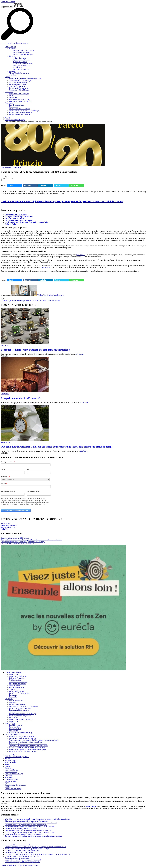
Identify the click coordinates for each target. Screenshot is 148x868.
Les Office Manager (16, 725)
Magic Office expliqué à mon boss (21, 719)
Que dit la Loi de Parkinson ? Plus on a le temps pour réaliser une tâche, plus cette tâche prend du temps (57, 447)
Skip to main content (8, 2)
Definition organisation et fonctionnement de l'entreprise (28, 744)
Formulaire (13, 695)
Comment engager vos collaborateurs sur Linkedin (22, 856)
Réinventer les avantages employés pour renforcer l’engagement (26, 821)
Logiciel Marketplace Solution (29, 865)
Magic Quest (13, 674)
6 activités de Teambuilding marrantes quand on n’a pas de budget (23, 542)
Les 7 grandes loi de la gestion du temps (19, 217)
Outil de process (15, 686)
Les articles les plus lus (13, 734)
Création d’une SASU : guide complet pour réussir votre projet (26, 825)
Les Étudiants (14, 731)
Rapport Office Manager (17, 704)
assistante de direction (33, 300)
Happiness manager (19, 300)
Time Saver (5, 345)
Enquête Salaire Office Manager (20, 708)
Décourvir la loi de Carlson (15, 218)
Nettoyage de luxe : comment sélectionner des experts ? (24, 834)
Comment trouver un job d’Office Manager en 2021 (22, 862)
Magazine (12, 702)
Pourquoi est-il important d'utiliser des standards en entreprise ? (35, 350)
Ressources (9, 699)
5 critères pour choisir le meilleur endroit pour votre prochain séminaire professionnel (34, 836)
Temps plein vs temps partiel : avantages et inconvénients (28, 746)
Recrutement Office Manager (19, 710)
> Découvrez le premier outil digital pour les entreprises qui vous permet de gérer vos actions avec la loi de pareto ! (62, 201)
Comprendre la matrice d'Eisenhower (18, 220)
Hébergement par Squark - (10, 865)
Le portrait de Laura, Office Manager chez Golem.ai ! (23, 860)
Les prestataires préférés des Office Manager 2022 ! (18, 544)
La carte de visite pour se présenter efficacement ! (22, 828)
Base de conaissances (16, 701)
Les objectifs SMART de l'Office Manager (19, 852)
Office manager (6, 300)
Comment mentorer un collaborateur (17, 858)
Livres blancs (14, 718)
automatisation (47, 267)
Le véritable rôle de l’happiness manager (23, 751)
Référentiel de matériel (17, 691)
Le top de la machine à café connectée (21, 398)
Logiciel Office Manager (13, 672)
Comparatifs (5, 394)
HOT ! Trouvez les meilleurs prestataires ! (15, 43)
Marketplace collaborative (18, 676)
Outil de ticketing (15, 680)
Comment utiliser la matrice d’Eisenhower (15, 538)
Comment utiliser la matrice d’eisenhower (23, 738)
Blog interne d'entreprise (17, 684)
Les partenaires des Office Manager (21, 733)
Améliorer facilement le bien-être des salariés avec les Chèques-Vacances (30, 827)
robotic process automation (50, 300)
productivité (80, 255)
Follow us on (5, 524)
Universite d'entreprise (17, 678)
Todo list (12, 689)
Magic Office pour (11, 723)
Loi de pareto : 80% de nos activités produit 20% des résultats (27, 222)
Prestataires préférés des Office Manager (23, 714)
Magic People (5, 442)
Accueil (8, 118)
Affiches (12, 712)
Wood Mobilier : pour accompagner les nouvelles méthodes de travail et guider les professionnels (38, 819)
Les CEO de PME (15, 729)
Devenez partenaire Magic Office (20, 716)
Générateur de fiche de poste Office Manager (24, 706)
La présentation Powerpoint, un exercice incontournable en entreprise (28, 830)
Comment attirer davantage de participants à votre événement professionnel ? (31, 823)
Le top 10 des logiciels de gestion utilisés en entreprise (27, 749)
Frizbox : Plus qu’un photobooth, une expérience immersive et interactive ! (30, 832)
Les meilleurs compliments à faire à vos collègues (26, 742)
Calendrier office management (19, 693)
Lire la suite (80, 354)
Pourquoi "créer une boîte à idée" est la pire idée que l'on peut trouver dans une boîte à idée (31, 540)
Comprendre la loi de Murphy (16, 215)
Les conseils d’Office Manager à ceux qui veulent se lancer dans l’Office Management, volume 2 (37, 854)
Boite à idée (13, 697)
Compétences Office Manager (15, 120)
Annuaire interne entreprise (18, 682)
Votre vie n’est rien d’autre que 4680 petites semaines (27, 748)
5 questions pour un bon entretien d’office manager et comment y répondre (34, 740)
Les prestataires (14, 727)
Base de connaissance (16, 687)
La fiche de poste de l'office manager (22, 736)
